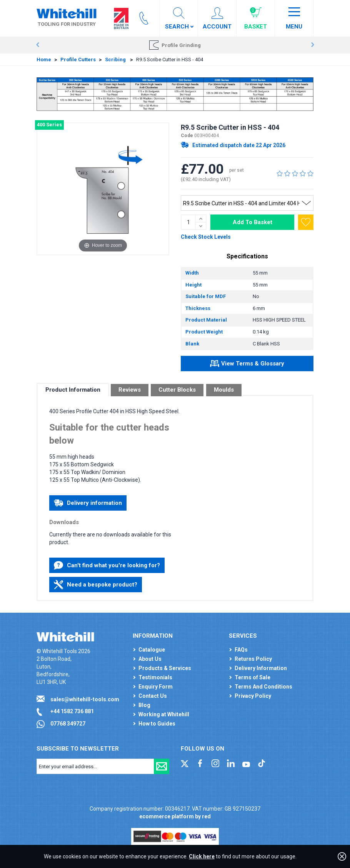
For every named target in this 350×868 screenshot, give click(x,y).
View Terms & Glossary (247, 365)
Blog (144, 705)
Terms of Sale (252, 677)
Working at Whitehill (164, 714)
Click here (202, 856)
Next (312, 45)
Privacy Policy (253, 696)
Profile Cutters (78, 59)
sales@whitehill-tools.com (85, 699)
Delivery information (88, 503)
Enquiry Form (156, 687)
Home (44, 59)
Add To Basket (252, 222)
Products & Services (165, 668)
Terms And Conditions (263, 687)
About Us (150, 659)
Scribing (116, 59)
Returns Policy (253, 659)
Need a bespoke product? (96, 585)
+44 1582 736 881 (72, 711)
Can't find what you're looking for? (107, 565)
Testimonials (155, 677)
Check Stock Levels (206, 237)
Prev (37, 45)
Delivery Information (261, 668)
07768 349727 (68, 724)
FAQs (241, 650)
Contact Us (153, 696)
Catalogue (152, 650)
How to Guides (157, 724)
